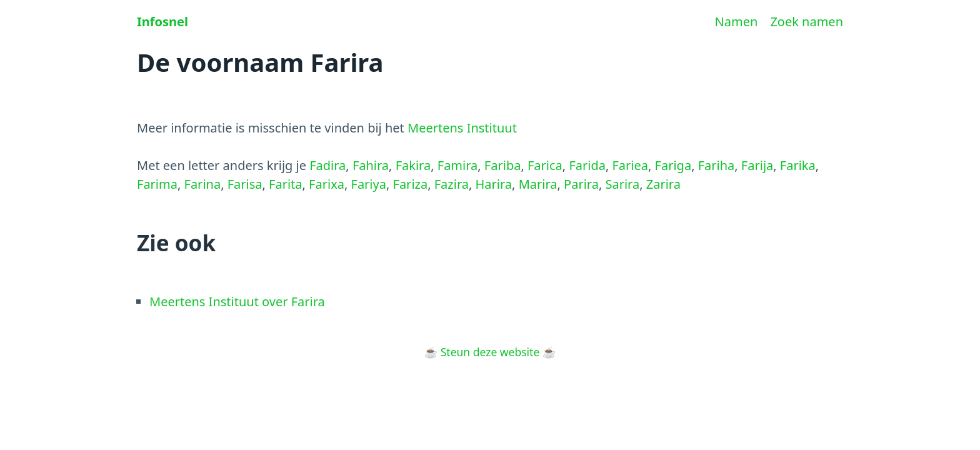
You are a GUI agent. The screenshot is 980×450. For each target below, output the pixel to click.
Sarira (622, 184)
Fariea (630, 165)
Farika (798, 165)
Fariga (673, 165)
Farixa (327, 184)
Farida (587, 165)
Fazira (452, 184)
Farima (157, 184)
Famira (458, 165)
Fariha (717, 165)
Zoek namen (807, 22)
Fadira (327, 165)
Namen (737, 22)
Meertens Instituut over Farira (237, 302)
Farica (545, 165)
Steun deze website (490, 352)
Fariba (503, 165)
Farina (203, 184)
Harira (494, 184)
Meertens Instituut (462, 128)
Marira (538, 184)
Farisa (245, 184)
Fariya (369, 184)
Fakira (413, 165)
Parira (581, 184)
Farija (757, 165)
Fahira (371, 165)
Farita (285, 184)
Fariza (411, 184)
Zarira (663, 184)
